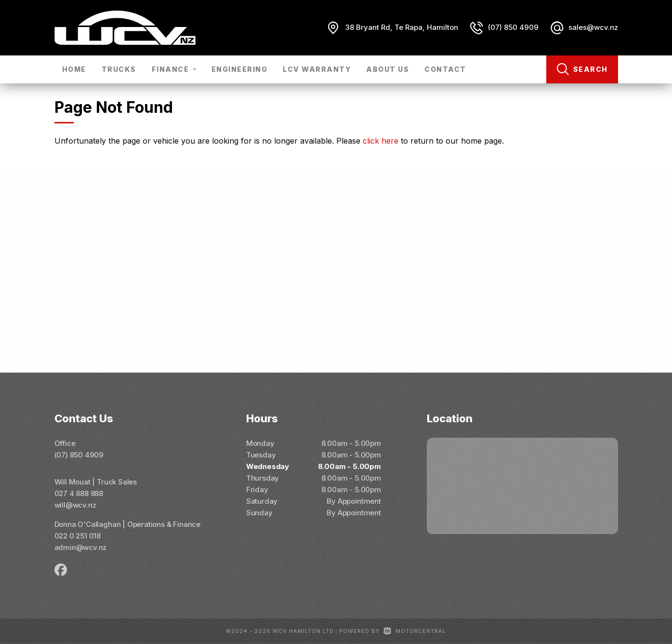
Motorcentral (415, 631)
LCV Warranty (317, 69)
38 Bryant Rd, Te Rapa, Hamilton (402, 27)
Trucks (119, 69)
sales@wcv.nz (593, 27)
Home (74, 69)
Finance (174, 69)
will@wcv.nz (75, 505)
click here (381, 141)
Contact (445, 69)
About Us (388, 69)
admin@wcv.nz (81, 547)
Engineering (240, 69)
